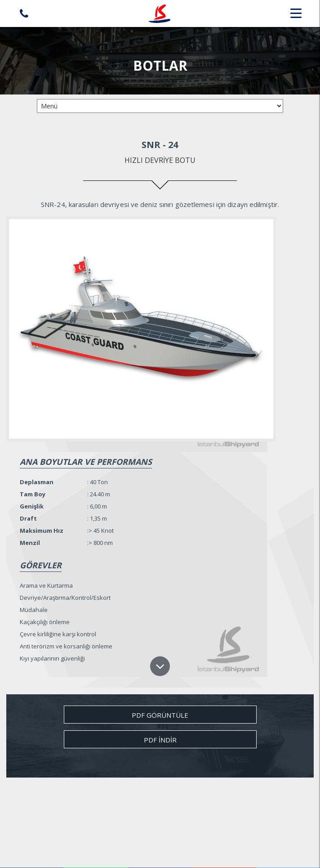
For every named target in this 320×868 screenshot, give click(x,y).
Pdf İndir (160, 740)
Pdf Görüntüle (160, 715)
